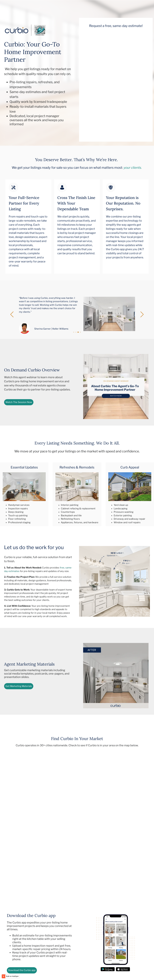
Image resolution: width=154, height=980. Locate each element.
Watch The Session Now (19, 402)
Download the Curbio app (22, 970)
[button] (12, 314)
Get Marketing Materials (19, 686)
